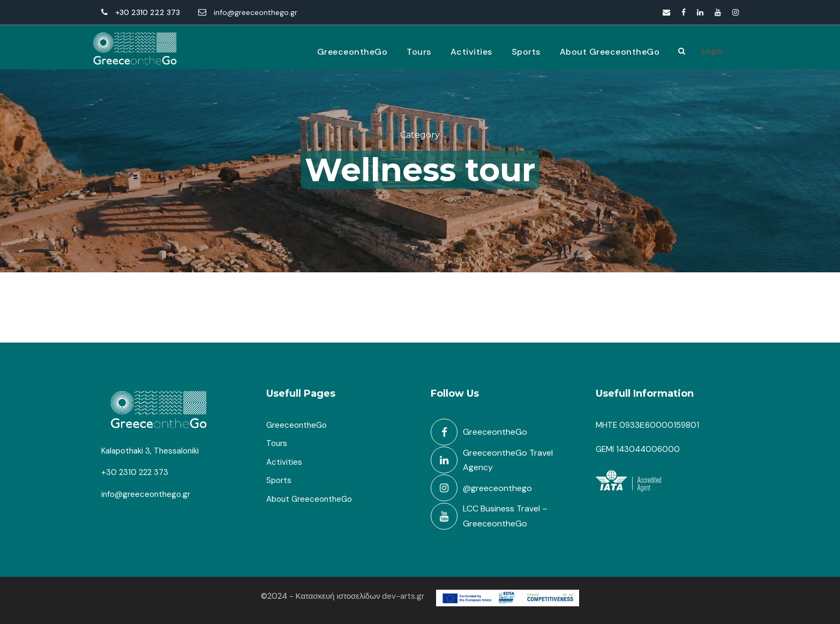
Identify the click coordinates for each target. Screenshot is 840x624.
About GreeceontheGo (610, 52)
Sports (526, 52)
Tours (419, 52)
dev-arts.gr (403, 596)
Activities (471, 52)
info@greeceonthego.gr (256, 12)
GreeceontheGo (352, 52)
